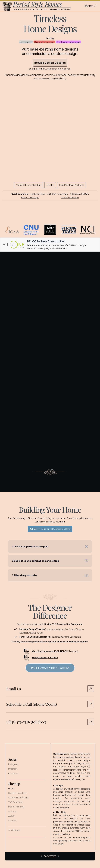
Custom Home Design (19, 798)
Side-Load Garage (70, 198)
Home (11, 789)
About (11, 816)
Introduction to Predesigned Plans (50, 529)
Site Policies (14, 830)
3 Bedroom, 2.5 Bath (79, 194)
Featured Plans (38, 194)
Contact (12, 821)
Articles (12, 811)
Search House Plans (18, 793)
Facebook (13, 773)
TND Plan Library (16, 802)
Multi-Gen (51, 194)
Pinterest (13, 769)
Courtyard (63, 194)
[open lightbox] (50, 669)
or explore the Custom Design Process (50, 69)
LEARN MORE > (60, 248)
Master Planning (16, 807)
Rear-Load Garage (30, 198)
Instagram (13, 764)
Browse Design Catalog (50, 63)
